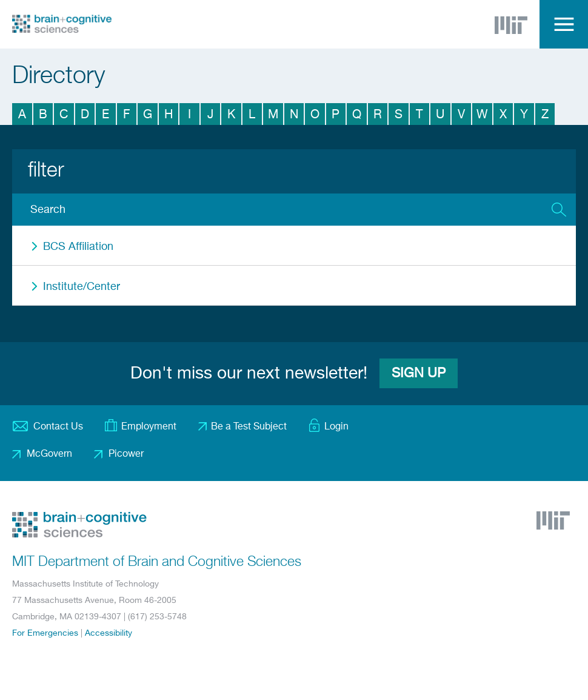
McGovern (49, 454)
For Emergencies (45, 633)
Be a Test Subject (249, 427)
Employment (149, 427)
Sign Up (419, 374)
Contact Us (58, 427)
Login (336, 427)
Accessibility (109, 633)
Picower (126, 454)
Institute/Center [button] (82, 287)
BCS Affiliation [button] (78, 247)
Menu (564, 24)
